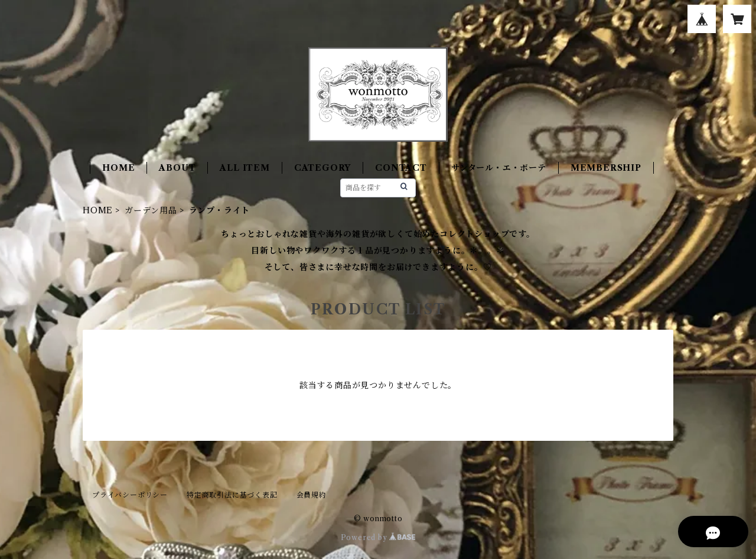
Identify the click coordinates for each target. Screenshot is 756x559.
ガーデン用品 (151, 210)
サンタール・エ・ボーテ (499, 168)
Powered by (378, 537)
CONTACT (401, 168)
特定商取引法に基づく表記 (232, 495)
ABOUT (177, 168)
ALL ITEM (245, 168)
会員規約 (312, 495)
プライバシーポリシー (130, 495)
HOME (118, 168)
